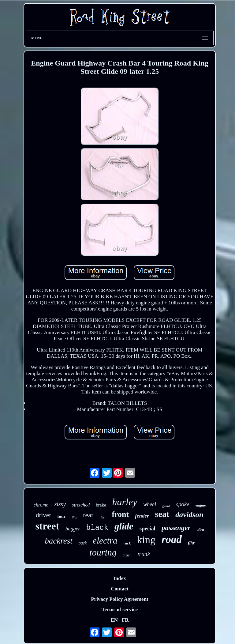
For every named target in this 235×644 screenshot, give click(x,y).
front (120, 514)
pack (83, 543)
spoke (183, 504)
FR (125, 620)
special (147, 529)
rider (103, 517)
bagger (73, 529)
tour (62, 516)
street (47, 526)
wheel (150, 504)
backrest (58, 541)
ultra (200, 529)
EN (114, 620)
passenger (176, 528)
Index (120, 578)
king (146, 540)
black (97, 528)
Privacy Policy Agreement (120, 599)
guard (166, 506)
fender (142, 516)
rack (127, 543)
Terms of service (120, 610)
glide (124, 526)
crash (127, 555)
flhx (75, 517)
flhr (191, 543)
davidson (189, 515)
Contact (120, 589)
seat (162, 514)
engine (201, 505)
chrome (41, 505)
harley (125, 502)
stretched (81, 505)
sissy (60, 504)
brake (101, 505)
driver (43, 515)
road (172, 539)
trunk (144, 554)
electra (105, 540)
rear (88, 515)
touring (103, 552)
